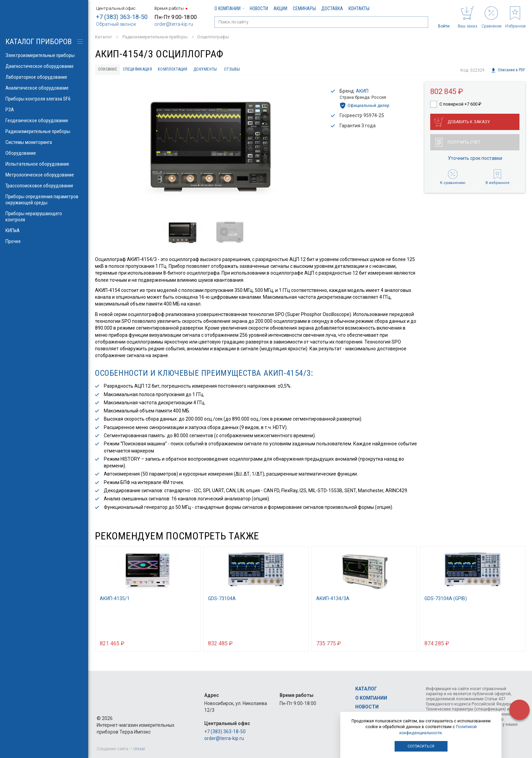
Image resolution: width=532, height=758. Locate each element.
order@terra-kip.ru (174, 24)
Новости (259, 8)
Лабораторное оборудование (44, 77)
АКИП (362, 93)
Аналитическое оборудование (44, 88)
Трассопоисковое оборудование (44, 186)
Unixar (139, 749)
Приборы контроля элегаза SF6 (44, 99)
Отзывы (262, 70)
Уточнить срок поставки (475, 160)
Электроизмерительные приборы (44, 55)
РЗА (44, 110)
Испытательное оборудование (44, 164)
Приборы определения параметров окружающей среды (44, 200)
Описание (111, 70)
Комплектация (191, 70)
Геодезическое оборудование (44, 121)
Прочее (44, 241)
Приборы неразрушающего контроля (44, 217)
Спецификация (148, 70)
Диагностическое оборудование (44, 66)
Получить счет (458, 144)
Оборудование (44, 153)
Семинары (304, 8)
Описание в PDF (508, 70)
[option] (207, 150)
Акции (280, 8)
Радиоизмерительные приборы (44, 131)
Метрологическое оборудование (44, 175)
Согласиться (421, 746)
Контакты (359, 8)
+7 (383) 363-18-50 (122, 17)
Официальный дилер (365, 107)
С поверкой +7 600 (460, 106)
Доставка (332, 8)
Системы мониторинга (44, 142)
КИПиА (44, 230)
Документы (230, 70)
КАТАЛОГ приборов (39, 42)
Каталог (366, 689)
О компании (229, 8)
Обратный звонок (116, 24)
